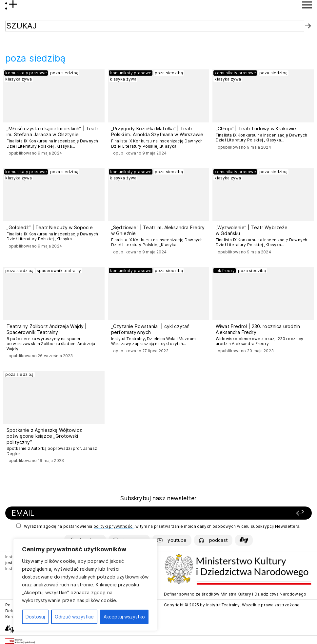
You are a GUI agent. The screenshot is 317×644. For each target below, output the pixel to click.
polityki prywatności (113, 526)
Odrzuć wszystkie (74, 617)
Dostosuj (35, 617)
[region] (85, 585)
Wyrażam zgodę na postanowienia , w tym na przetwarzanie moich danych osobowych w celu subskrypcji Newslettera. (158, 526)
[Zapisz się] (248, 513)
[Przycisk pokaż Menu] (307, 5)
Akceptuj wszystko (124, 617)
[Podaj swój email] (100, 513)
